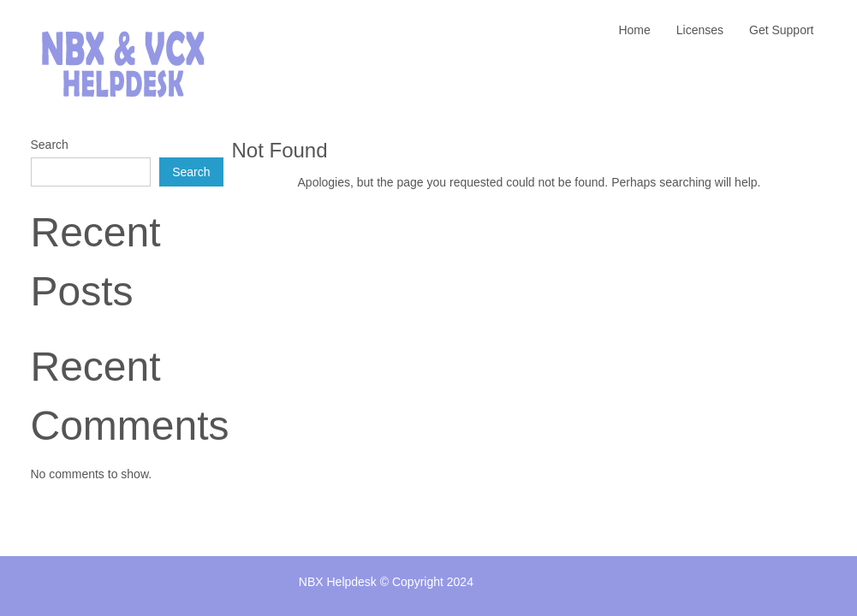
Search (50, 145)
